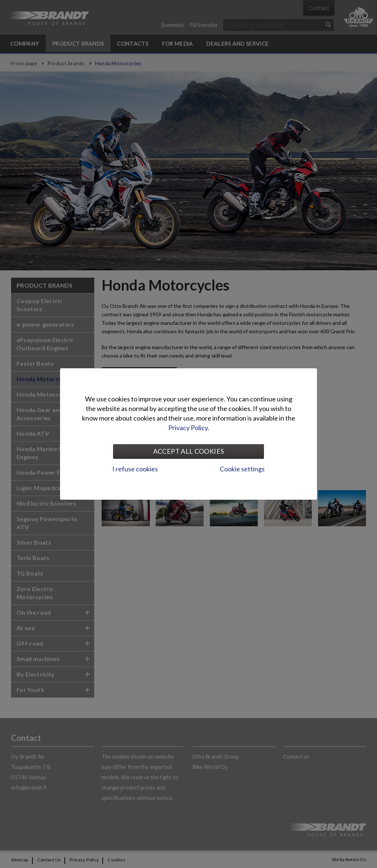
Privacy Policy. (189, 428)
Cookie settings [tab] (242, 469)
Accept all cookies (188, 451)
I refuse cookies (135, 469)
